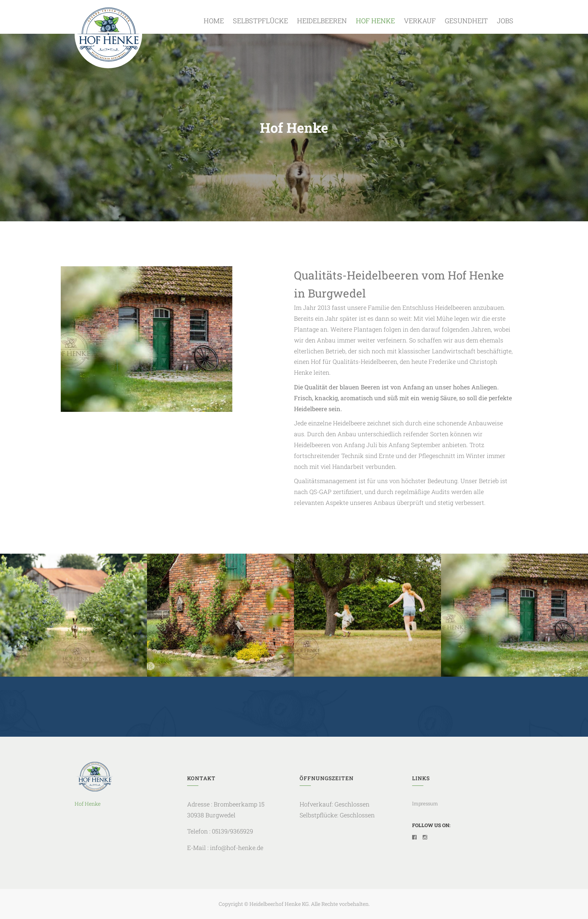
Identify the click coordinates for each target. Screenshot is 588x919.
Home (214, 21)
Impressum (425, 803)
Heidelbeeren (322, 21)
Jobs (505, 21)
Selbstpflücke (260, 21)
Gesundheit (466, 21)
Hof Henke (375, 21)
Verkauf (420, 21)
